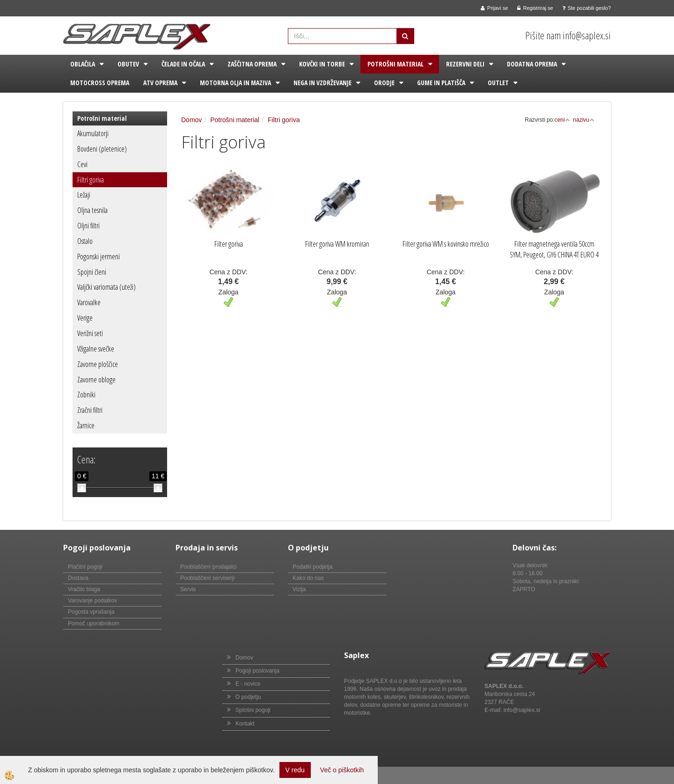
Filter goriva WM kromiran (337, 244)
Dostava (78, 578)
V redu (295, 770)
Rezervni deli (465, 64)
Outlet (498, 83)
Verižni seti (90, 333)
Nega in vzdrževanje (322, 83)
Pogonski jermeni (99, 256)
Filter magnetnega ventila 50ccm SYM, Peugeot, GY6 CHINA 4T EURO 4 (554, 249)
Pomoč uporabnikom (94, 623)
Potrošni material (396, 64)
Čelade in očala (183, 64)
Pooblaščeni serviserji (207, 578)
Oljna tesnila (92, 210)
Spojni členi (92, 272)
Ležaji (84, 195)
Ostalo (85, 241)
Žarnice (86, 425)
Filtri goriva (91, 180)
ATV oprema (160, 83)
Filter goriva (229, 244)
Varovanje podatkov (92, 601)
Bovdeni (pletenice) (102, 149)
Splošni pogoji (253, 710)
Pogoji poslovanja (257, 671)
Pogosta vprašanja (91, 612)
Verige (85, 318)
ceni (562, 120)
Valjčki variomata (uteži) (106, 287)
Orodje (384, 83)
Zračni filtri (90, 410)
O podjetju (248, 697)
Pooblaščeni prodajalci (208, 567)
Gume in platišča (441, 83)
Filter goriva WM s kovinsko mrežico (446, 244)
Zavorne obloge (96, 380)
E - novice (248, 684)
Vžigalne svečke (96, 349)
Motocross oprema (100, 83)
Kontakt (245, 724)
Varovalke (89, 302)
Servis (188, 589)
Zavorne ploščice (98, 364)
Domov (191, 120)
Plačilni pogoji (85, 567)
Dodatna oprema (532, 64)
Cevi (82, 164)
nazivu (584, 120)
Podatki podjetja (312, 567)
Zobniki (86, 395)
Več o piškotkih (342, 770)
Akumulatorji (93, 133)
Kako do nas (308, 578)
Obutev (128, 64)
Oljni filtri (88, 226)
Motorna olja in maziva (235, 83)
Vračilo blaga (84, 589)
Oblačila (83, 64)
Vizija (299, 589)
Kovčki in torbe (322, 64)
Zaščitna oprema (252, 64)
